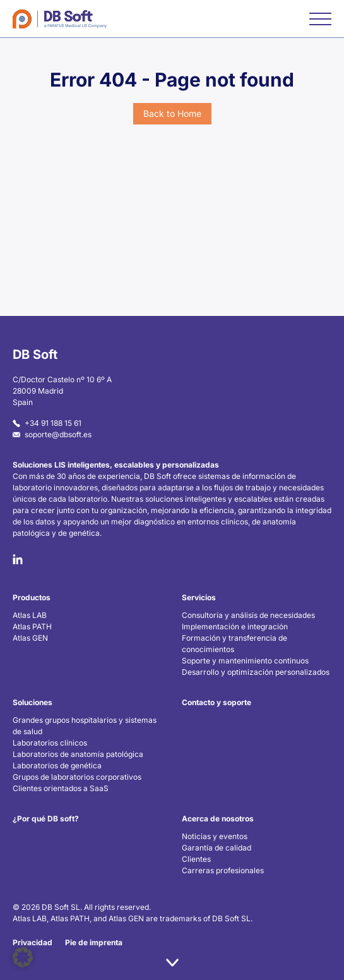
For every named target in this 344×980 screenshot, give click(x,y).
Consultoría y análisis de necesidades (248, 615)
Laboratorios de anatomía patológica (78, 754)
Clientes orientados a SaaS (61, 788)
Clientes (196, 859)
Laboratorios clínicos (50, 743)
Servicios (199, 597)
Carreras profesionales (223, 870)
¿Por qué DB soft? (46, 819)
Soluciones (33, 702)
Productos (32, 597)
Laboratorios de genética (57, 765)
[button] (23, 957)
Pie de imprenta (94, 942)
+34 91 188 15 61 (47, 423)
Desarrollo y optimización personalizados (256, 672)
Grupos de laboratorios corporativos (77, 777)
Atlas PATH (32, 626)
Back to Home (172, 113)
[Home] (60, 19)
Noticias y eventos (215, 836)
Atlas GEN (30, 638)
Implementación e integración (235, 626)
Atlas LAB (30, 615)
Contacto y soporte (216, 702)
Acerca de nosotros (218, 819)
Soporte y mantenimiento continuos (245, 661)
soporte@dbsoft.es (52, 434)
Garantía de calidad (216, 848)
